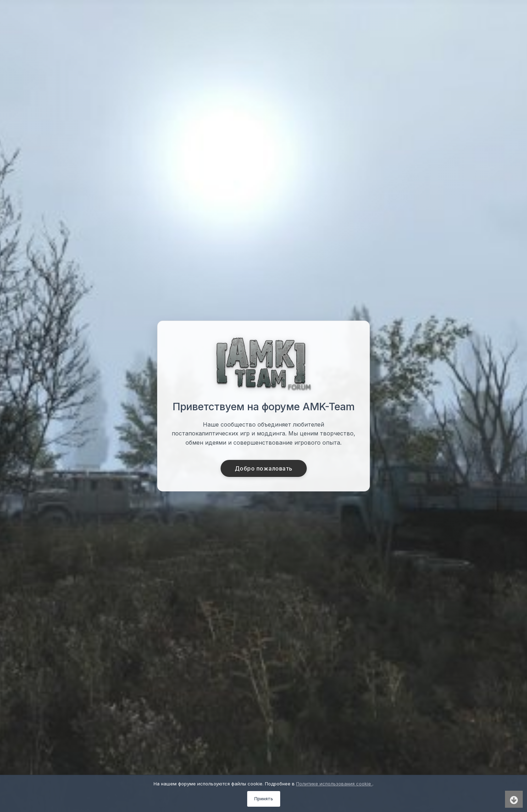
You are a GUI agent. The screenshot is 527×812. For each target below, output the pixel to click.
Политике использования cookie (334, 784)
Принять (264, 799)
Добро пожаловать (264, 468)
